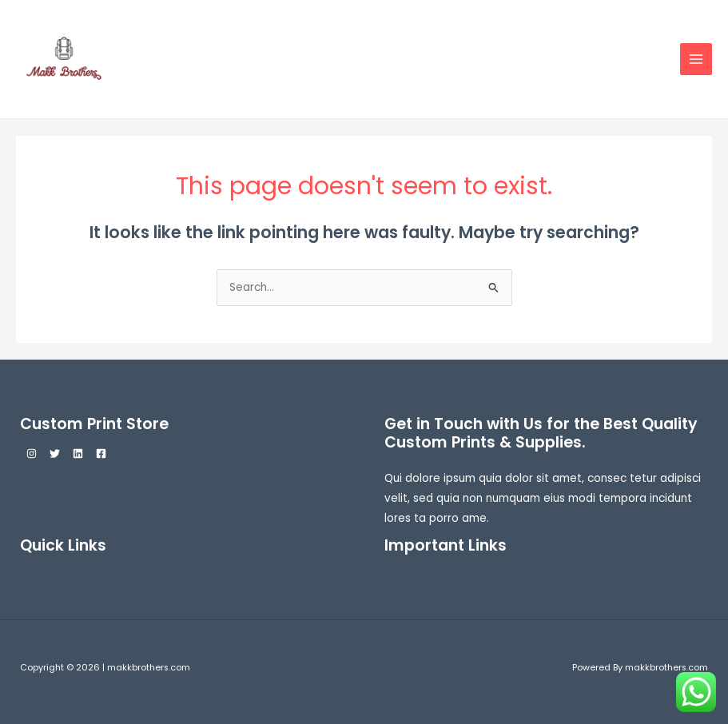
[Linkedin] (78, 453)
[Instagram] (32, 453)
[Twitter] (55, 453)
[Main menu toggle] (696, 60)
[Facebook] (101, 453)
